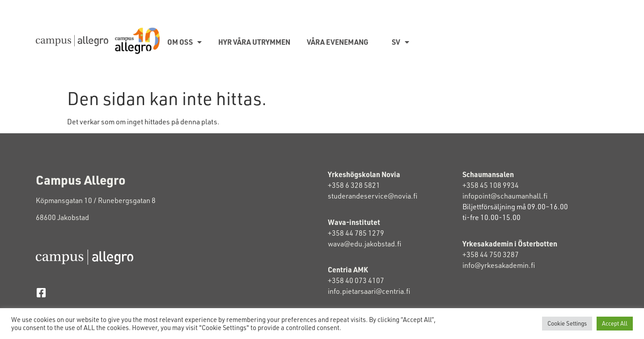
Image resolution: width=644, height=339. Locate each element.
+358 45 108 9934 (491, 185)
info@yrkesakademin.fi (499, 265)
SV (400, 42)
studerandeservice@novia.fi (373, 196)
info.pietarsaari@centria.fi (369, 291)
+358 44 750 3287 (498, 254)
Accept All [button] (615, 323)
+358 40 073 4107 (356, 280)
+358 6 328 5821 (354, 185)
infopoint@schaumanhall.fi (505, 196)
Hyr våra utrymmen (254, 42)
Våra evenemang (338, 42)
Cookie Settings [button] (567, 323)
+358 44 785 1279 (356, 233)
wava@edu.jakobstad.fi (364, 244)
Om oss (184, 42)
